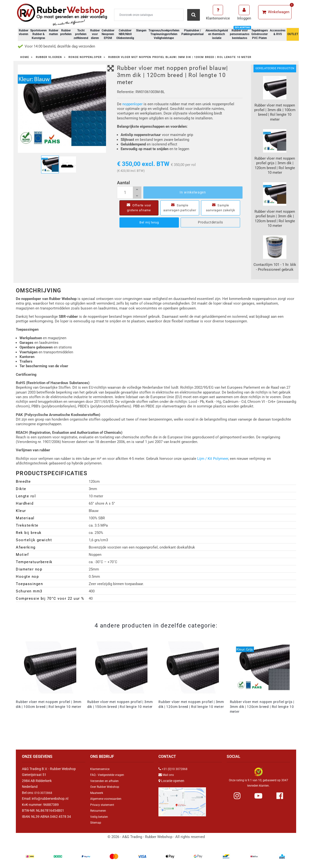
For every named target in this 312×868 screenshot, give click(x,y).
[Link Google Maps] (182, 800)
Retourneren (100, 810)
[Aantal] (129, 193)
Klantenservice (101, 769)
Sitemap (96, 822)
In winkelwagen (193, 192)
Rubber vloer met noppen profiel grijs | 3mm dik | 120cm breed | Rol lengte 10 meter (262, 707)
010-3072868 (45, 793)
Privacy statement (104, 805)
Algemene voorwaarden (108, 799)
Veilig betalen (100, 817)
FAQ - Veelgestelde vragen (110, 775)
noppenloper (132, 104)
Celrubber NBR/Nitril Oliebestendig (125, 34)
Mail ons (169, 775)
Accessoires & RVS (278, 32)
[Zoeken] (149, 15)
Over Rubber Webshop (107, 787)
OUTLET (293, 34)
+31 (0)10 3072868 (176, 769)
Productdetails (210, 227)
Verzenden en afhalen (107, 781)
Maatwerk (98, 793)
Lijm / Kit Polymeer (213, 459)
